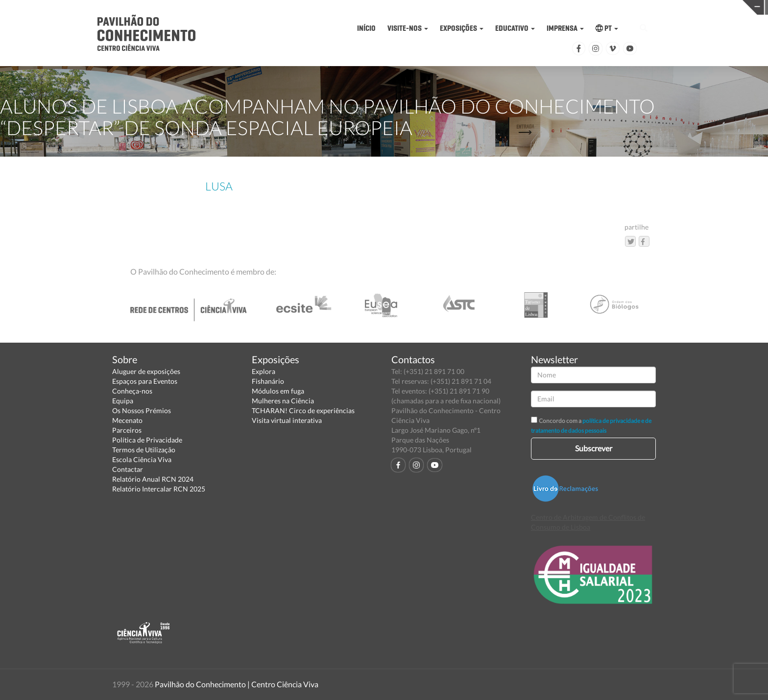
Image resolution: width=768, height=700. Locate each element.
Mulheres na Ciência (283, 401)
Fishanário (268, 381)
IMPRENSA (565, 28)
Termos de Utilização (144, 450)
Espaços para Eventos (145, 381)
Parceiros (127, 430)
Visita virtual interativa (287, 420)
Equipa (123, 401)
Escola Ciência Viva (142, 459)
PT (607, 28)
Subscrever (594, 448)
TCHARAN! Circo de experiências (303, 410)
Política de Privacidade (147, 440)
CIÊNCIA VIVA (541, 7)
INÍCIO (366, 28)
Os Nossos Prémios (142, 410)
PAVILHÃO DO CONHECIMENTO (375, 8)
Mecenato (127, 420)
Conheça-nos (132, 391)
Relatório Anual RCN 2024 (153, 479)
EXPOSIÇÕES (462, 28)
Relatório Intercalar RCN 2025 (159, 489)
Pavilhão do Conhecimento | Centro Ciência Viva (237, 684)
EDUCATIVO (515, 28)
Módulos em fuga (278, 391)
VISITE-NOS (408, 28)
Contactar (128, 469)
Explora (264, 371)
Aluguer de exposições (146, 371)
